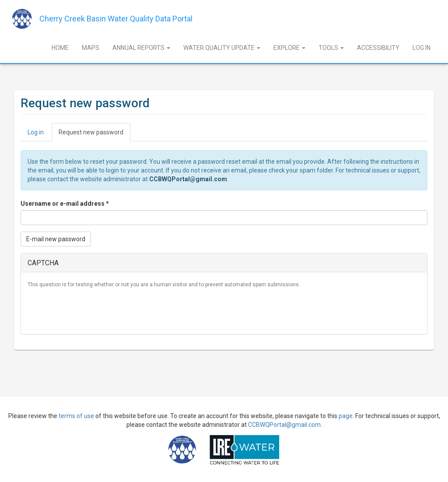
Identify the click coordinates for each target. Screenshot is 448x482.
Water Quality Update (222, 48)
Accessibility (378, 48)
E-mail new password (56, 239)
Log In (422, 48)
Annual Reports (141, 48)
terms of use (76, 416)
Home (60, 48)
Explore (289, 48)
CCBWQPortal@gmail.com (188, 179)
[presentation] (94, 310)
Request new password (94, 135)
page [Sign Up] (346, 416)
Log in (36, 132)
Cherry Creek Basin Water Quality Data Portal (116, 19)
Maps (91, 48)
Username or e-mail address (65, 204)
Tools (331, 48)
